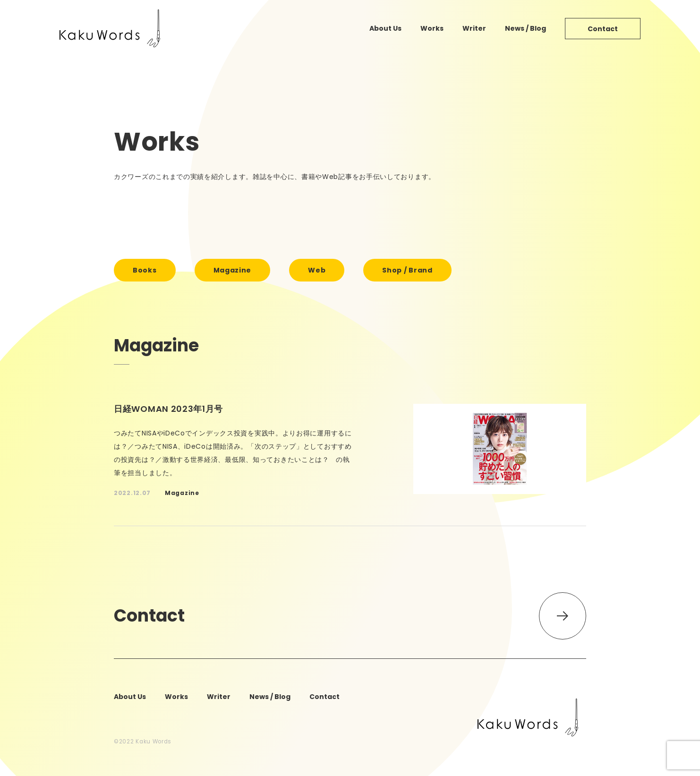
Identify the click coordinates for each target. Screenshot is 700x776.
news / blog (525, 28)
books (145, 270)
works (432, 28)
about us (385, 28)
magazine (233, 270)
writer (474, 28)
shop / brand (407, 270)
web (317, 270)
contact (603, 29)
